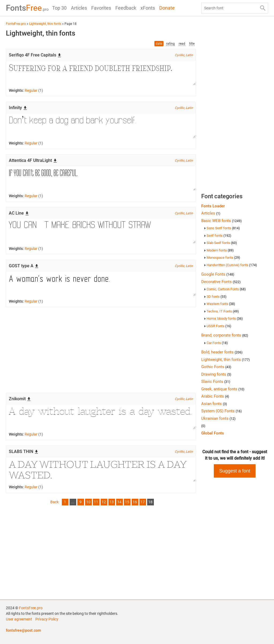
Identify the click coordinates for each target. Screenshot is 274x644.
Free (27, 8)
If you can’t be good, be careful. (101, 178)
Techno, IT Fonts (223, 311)
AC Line (19, 213)
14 (119, 502)
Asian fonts (214, 404)
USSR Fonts (219, 326)
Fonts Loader (213, 206)
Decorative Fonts (221, 282)
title (192, 44)
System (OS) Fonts (221, 411)
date (159, 44)
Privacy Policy (47, 619)
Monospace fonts (223, 258)
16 (135, 502)
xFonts (148, 8)
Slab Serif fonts (222, 243)
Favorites (101, 8)
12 (104, 502)
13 (112, 502)
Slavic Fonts (216, 382)
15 (127, 502)
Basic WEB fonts (221, 221)
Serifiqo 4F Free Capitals (35, 55)
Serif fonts (219, 236)
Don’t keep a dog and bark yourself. (101, 126)
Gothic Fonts (216, 367)
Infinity (18, 108)
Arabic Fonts (215, 396)
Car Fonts (217, 343)
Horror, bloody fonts (225, 319)
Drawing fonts (216, 374)
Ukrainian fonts (218, 418)
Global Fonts (213, 433)
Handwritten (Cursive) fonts (232, 265)
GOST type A (24, 266)
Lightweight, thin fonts (225, 360)
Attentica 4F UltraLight (33, 160)
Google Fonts (218, 274)
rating (170, 44)
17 (143, 502)
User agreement (19, 619)
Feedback (126, 8)
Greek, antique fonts (223, 389)
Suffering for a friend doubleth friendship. (101, 73)
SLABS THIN (24, 451)
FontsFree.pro (31, 608)
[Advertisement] (101, 350)
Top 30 (59, 8)
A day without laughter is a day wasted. (101, 417)
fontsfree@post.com (23, 630)
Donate (167, 8)
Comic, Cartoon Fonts (226, 289)
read (182, 44)
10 (88, 502)
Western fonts (221, 304)
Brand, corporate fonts (225, 335)
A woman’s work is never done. (101, 284)
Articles (79, 8)
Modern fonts (220, 250)
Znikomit (20, 399)
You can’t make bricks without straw (101, 231)
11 (96, 502)
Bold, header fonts (222, 352)
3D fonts (216, 297)
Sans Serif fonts (223, 228)
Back (54, 502)
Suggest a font (235, 471)
